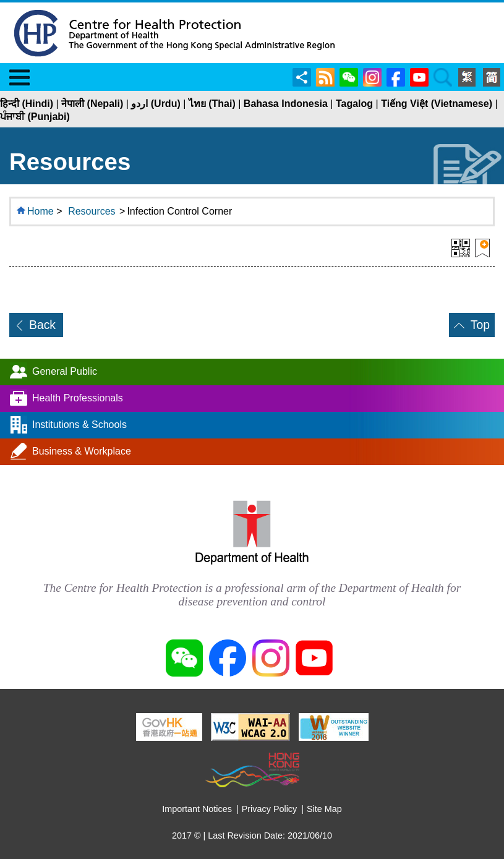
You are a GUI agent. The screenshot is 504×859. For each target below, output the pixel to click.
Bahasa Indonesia (286, 104)
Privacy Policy (270, 809)
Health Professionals (78, 398)
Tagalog (354, 104)
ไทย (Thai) (212, 104)
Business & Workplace (82, 451)
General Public (65, 371)
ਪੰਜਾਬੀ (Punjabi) (35, 117)
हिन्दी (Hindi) (27, 104)
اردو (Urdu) (156, 104)
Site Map (324, 809)
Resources (92, 211)
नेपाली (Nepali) (92, 104)
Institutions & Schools (79, 425)
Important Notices (197, 809)
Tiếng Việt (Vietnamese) (437, 104)
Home (41, 211)
